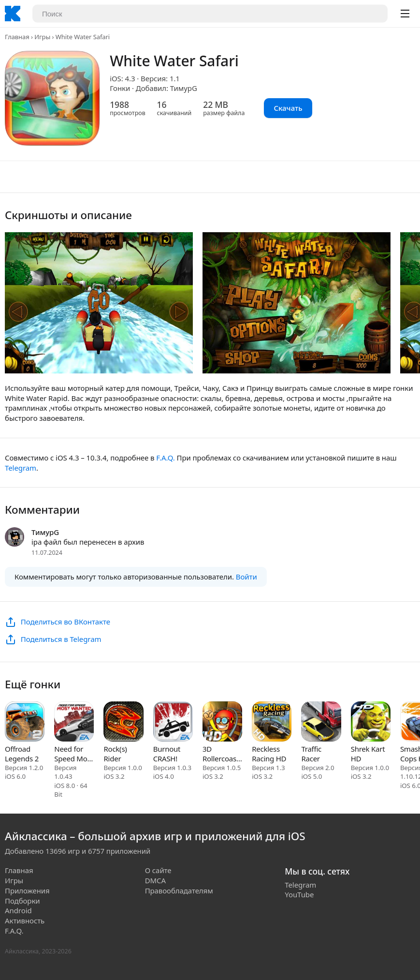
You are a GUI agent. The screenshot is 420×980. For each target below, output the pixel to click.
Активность (25, 921)
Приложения (27, 891)
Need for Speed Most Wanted (73, 754)
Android (18, 910)
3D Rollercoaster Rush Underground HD (222, 754)
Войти (246, 577)
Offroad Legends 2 (22, 754)
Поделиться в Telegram (61, 639)
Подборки (22, 901)
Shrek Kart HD (368, 754)
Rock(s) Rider (115, 754)
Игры (42, 37)
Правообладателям (179, 891)
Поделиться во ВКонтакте (65, 622)
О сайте (158, 870)
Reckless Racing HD (269, 754)
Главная (17, 37)
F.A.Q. (165, 458)
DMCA (155, 880)
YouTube (299, 894)
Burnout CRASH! (167, 754)
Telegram (21, 468)
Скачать (288, 108)
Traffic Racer (311, 754)
